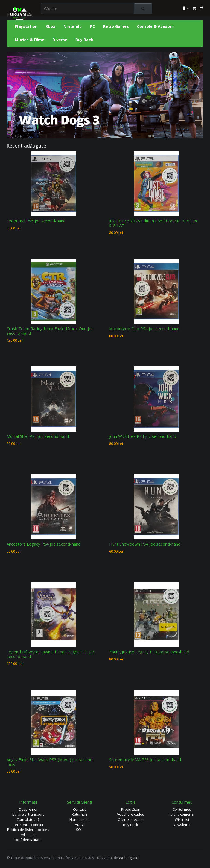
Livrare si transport (28, 814)
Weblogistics (129, 858)
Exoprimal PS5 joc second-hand (36, 221)
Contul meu (182, 809)
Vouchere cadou (131, 814)
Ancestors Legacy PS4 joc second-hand (44, 544)
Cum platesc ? (28, 819)
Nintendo (73, 26)
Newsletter (182, 825)
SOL (79, 830)
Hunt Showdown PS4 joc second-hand (145, 544)
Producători (131, 809)
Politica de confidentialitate (28, 837)
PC (92, 26)
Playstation (26, 26)
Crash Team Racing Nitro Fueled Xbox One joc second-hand (50, 331)
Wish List (182, 819)
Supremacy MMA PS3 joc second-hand (145, 759)
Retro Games (116, 26)
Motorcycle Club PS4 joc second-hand (144, 328)
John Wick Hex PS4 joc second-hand (143, 436)
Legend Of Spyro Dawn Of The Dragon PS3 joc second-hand (51, 654)
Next (194, 95)
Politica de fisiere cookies (28, 830)
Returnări (79, 814)
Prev (16, 95)
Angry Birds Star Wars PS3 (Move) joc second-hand (50, 762)
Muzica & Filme (30, 40)
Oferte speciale (131, 819)
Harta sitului (79, 819)
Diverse (60, 40)
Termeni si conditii (28, 825)
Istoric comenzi (182, 814)
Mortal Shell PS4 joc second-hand (38, 436)
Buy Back (84, 40)
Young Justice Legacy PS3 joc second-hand (149, 652)
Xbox (50, 26)
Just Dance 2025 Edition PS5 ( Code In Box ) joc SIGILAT (154, 223)
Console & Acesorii (155, 26)
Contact (79, 809)
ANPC (79, 825)
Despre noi (28, 809)
